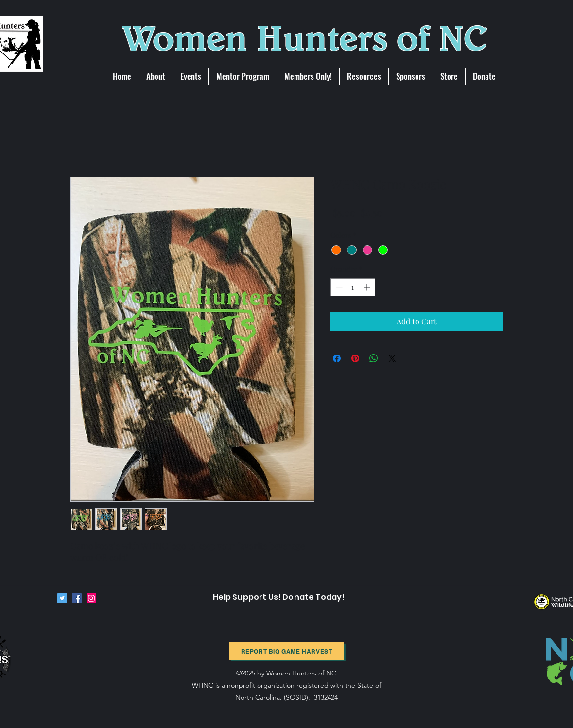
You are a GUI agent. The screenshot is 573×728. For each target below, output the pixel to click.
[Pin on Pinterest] (355, 358)
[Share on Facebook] (337, 358)
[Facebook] (77, 598)
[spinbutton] (353, 287)
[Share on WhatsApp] (374, 358)
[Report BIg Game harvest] (287, 651)
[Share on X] (392, 358)
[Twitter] (62, 598)
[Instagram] (91, 598)
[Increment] (368, 287)
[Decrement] (338, 287)
